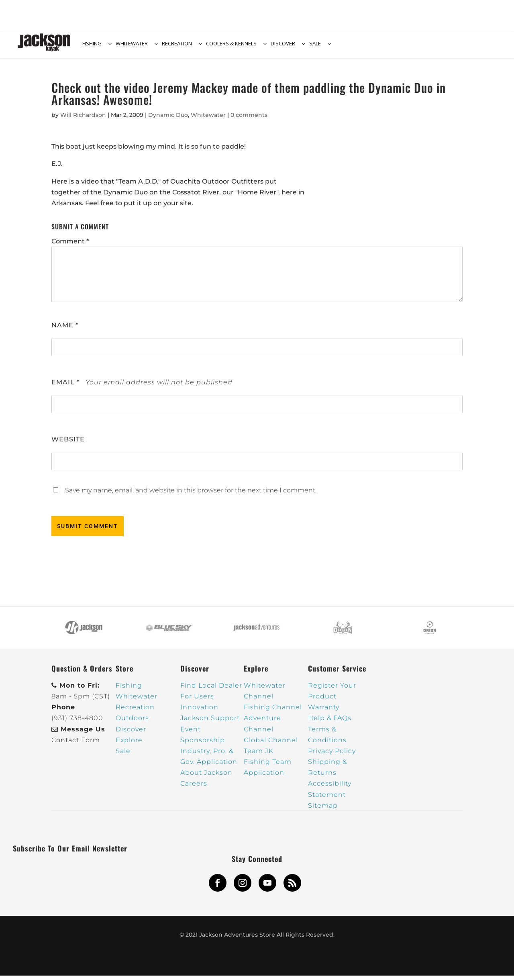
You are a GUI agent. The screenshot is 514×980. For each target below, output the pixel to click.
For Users (197, 701)
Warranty (324, 712)
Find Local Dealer (211, 690)
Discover (131, 734)
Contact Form (76, 744)
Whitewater (208, 119)
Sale (123, 755)
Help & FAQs (330, 723)
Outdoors (132, 723)
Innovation (199, 712)
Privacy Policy (332, 755)
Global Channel (271, 744)
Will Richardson (83, 119)
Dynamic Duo (168, 119)
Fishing (129, 690)
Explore (129, 744)
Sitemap (323, 810)
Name (65, 330)
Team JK (259, 755)
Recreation (135, 712)
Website (68, 444)
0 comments (249, 119)
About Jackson (206, 777)
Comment (70, 246)
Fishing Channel (273, 712)
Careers (194, 788)
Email (65, 387)
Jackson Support (210, 723)
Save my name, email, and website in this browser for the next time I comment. (191, 495)
